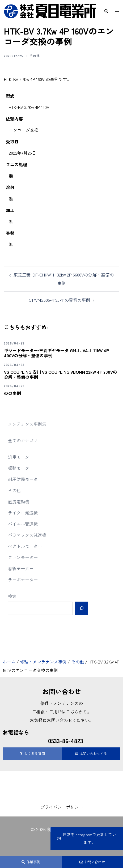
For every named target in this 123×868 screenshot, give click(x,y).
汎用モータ (19, 457)
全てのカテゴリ (23, 440)
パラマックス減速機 (27, 535)
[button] (106, 11)
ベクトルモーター (25, 546)
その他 (35, 56)
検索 (12, 596)
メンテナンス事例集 (27, 424)
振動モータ (19, 468)
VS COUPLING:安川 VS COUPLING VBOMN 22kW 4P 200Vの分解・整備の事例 (61, 374)
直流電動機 (19, 501)
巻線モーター (21, 568)
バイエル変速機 (23, 524)
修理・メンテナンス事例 (43, 662)
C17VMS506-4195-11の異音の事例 (59, 300)
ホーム (9, 662)
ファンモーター (23, 557)
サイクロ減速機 (23, 513)
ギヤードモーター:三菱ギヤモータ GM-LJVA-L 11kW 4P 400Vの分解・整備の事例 (56, 353)
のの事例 (12, 393)
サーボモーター (23, 580)
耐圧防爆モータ (23, 479)
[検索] (82, 608)
